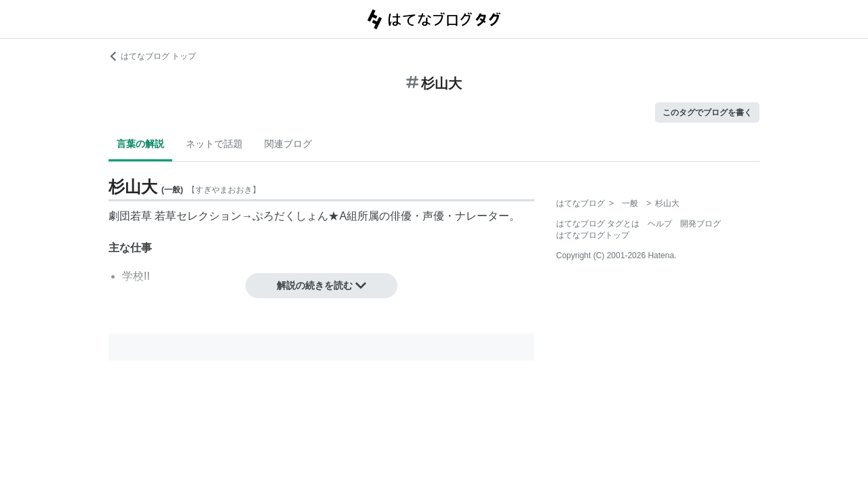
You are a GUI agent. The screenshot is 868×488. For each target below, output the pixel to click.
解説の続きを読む (321, 285)
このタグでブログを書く (707, 113)
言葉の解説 (140, 144)
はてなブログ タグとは (598, 224)
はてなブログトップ (593, 235)
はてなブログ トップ (152, 56)
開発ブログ (701, 224)
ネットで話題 (214, 144)
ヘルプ (660, 224)
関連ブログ (288, 144)
